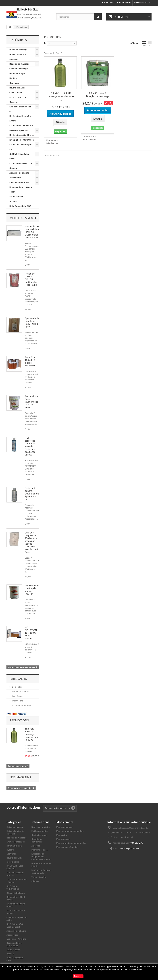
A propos (36, 846)
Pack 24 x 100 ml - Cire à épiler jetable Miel (31, 361)
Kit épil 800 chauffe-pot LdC (20, 147)
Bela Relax (17, 687)
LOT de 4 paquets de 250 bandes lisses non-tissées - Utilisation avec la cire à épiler (32, 542)
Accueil (13, 201)
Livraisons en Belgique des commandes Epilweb (41, 857)
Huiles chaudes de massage (18, 57)
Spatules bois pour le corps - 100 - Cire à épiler (32, 322)
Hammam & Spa (17, 73)
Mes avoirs (61, 835)
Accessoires (15, 178)
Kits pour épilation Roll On (20, 109)
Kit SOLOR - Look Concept (18, 100)
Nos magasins (20, 777)
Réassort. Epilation (19, 130)
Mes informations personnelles (71, 843)
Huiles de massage (18, 50)
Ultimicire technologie (21, 705)
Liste (150, 43)
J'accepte (78, 976)
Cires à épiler (16, 93)
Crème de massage (19, 69)
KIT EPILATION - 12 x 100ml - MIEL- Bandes (31, 633)
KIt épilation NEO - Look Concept (21, 166)
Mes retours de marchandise (70, 831)
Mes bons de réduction (67, 847)
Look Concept (18, 696)
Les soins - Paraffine (19, 182)
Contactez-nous (123, 3)
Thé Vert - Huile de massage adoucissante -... (60, 96)
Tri (45, 43)
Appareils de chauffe (19, 173)
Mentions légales (40, 850)
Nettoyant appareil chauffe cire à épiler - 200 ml (32, 494)
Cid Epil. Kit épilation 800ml (19, 156)
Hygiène (13, 78)
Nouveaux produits (41, 827)
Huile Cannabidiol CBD (20, 206)
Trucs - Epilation (39, 877)
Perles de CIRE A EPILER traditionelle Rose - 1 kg (31, 279)
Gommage (14, 83)
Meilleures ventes (24, 218)
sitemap (35, 881)
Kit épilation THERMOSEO (22, 126)
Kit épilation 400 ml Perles (22, 135)
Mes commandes (64, 827)
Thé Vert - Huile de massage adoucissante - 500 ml (32, 734)
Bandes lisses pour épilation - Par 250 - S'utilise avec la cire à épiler (32, 232)
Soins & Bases (16, 197)
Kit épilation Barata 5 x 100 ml (20, 118)
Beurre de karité (17, 88)
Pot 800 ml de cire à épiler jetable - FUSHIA (32, 590)
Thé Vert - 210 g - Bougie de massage (98, 95)
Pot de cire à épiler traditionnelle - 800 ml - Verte (31, 402)
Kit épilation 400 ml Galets (22, 140)
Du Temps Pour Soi (20, 692)
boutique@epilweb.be (130, 849)
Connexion (107, 3)
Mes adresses (63, 839)
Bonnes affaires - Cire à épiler (21, 190)
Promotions (19, 720)
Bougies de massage (19, 64)
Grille (144, 43)
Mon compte (65, 822)
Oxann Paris (17, 701)
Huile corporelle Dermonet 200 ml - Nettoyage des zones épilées (30, 446)
